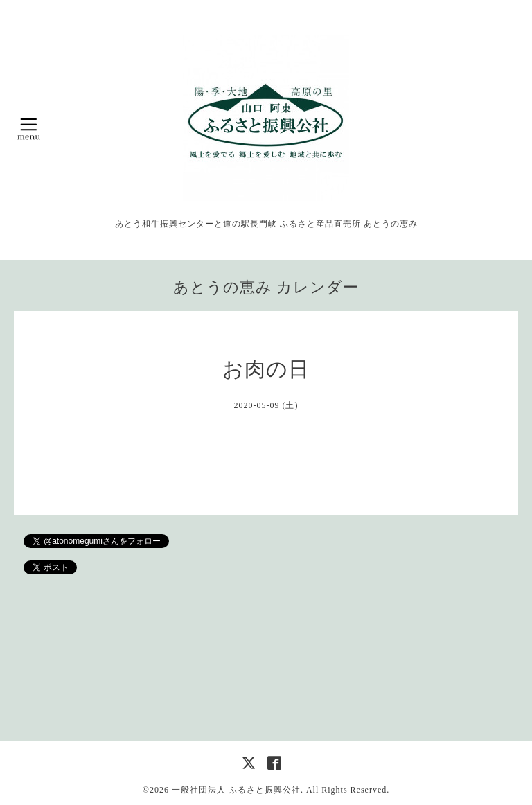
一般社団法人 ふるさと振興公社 (236, 790)
